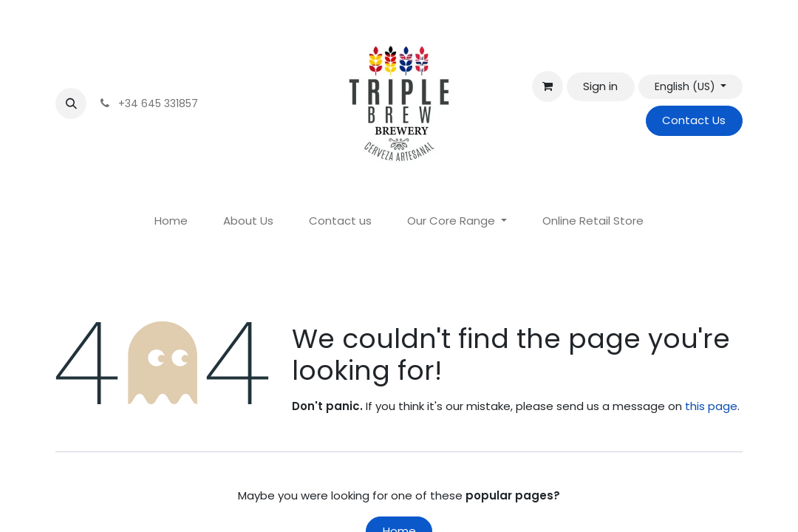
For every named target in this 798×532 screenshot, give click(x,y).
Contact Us (694, 120)
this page (711, 406)
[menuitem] (171, 221)
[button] (71, 103)
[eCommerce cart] (548, 86)
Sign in (600, 86)
